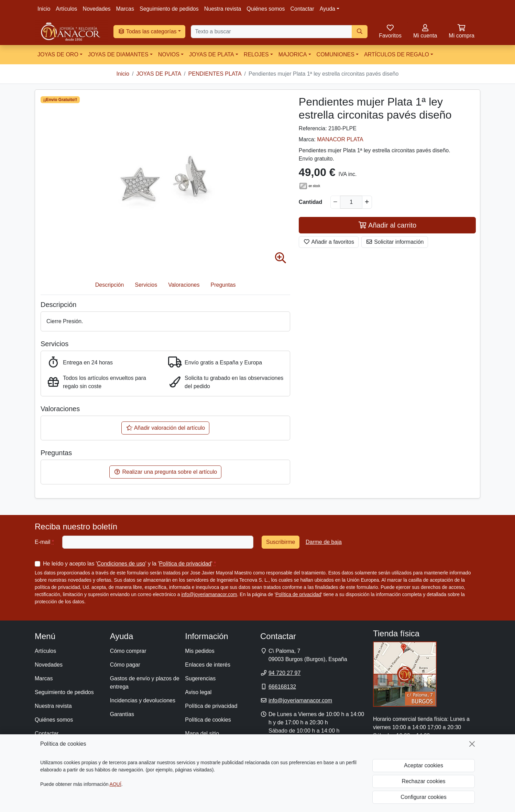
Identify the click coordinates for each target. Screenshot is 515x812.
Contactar (302, 9)
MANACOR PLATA (340, 139)
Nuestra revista (223, 9)
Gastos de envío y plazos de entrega (145, 683)
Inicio (44, 9)
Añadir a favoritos (329, 242)
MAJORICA (293, 54)
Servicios (146, 285)
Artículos (66, 9)
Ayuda (327, 9)
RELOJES (256, 54)
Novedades (97, 9)
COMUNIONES (336, 54)
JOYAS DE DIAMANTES (118, 54)
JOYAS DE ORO (58, 54)
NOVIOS (169, 54)
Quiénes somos (266, 9)
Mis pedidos (200, 651)
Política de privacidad (185, 564)
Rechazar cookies (423, 781)
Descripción (110, 285)
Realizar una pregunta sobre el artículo (165, 472)
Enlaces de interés (208, 665)
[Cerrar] (472, 744)
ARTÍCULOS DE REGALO (397, 54)
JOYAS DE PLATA (212, 54)
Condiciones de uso (121, 564)
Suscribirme (281, 542)
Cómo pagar (125, 665)
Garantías (122, 714)
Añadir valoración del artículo (165, 428)
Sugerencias (200, 678)
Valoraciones (184, 285)
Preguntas (223, 285)
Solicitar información (395, 242)
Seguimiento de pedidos (169, 9)
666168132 (282, 687)
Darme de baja (324, 542)
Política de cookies (208, 720)
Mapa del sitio (202, 733)
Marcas (125, 9)
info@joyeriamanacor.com (209, 594)
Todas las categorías (147, 31)
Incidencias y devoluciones (143, 700)
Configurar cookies (423, 797)
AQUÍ (116, 784)
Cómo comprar (128, 651)
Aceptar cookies (424, 765)
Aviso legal (198, 692)
